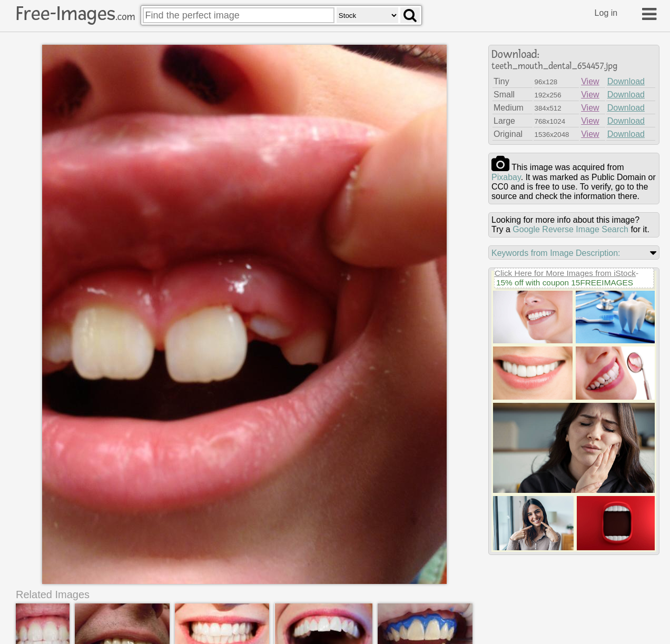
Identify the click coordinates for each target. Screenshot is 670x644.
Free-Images (75, 14)
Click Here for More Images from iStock (565, 273)
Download (626, 81)
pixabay (506, 177)
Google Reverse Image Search (570, 229)
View (590, 81)
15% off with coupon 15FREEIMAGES (565, 283)
